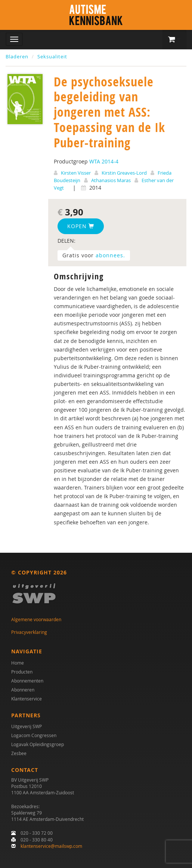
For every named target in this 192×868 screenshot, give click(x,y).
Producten (22, 672)
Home (18, 663)
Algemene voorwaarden (36, 619)
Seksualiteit (52, 56)
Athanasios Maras (111, 180)
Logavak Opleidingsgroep (38, 744)
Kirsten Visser (76, 173)
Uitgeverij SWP (27, 726)
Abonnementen (27, 681)
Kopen (81, 226)
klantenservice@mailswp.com (51, 846)
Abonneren (23, 690)
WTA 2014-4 (104, 161)
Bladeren (17, 56)
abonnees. (110, 255)
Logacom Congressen (34, 735)
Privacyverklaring (29, 632)
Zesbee (19, 753)
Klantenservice (27, 699)
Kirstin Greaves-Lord (124, 173)
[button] (174, 40)
